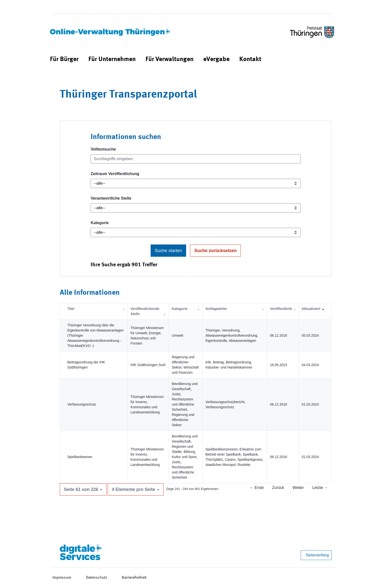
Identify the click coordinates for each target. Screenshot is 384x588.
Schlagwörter (216, 309)
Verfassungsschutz (82, 404)
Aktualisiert (311, 309)
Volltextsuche (103, 149)
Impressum (62, 578)
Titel (71, 309)
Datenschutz (96, 578)
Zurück (278, 488)
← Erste (257, 488)
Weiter (298, 488)
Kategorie (100, 223)
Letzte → (320, 488)
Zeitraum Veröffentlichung (115, 174)
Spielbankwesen (80, 457)
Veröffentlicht (281, 309)
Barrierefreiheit (134, 578)
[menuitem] (64, 59)
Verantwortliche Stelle (111, 198)
